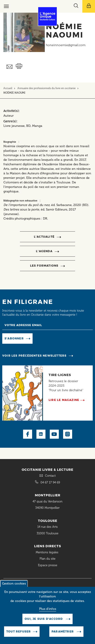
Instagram (68, 434)
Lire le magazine (64, 400)
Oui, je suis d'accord (44, 619)
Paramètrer (63, 631)
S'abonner (14, 338)
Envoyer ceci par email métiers (10, 67)
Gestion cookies (14, 584)
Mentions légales (47, 552)
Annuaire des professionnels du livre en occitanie (46, 88)
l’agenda (44, 251)
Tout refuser (19, 631)
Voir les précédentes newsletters (34, 356)
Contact (50, 476)
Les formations (44, 266)
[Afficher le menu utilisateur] (89, 6)
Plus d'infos (48, 609)
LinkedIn (41, 434)
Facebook (28, 434)
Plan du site (47, 559)
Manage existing (48, 338)
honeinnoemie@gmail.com (66, 45)
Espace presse (48, 565)
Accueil (8, 88)
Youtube (54, 434)
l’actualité (44, 237)
